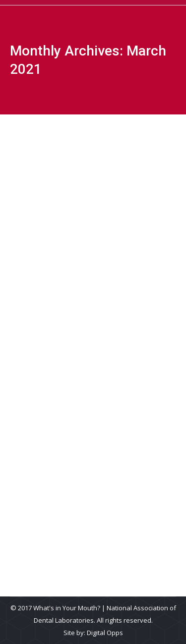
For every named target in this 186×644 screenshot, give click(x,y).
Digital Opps (105, 633)
